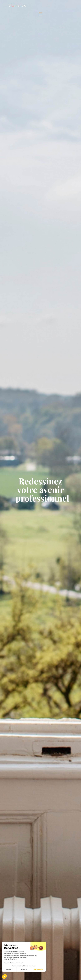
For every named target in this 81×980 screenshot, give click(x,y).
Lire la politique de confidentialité (14, 963)
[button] (4, 976)
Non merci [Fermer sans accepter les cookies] (9, 970)
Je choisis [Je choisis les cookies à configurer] (24, 970)
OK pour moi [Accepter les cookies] (39, 970)
